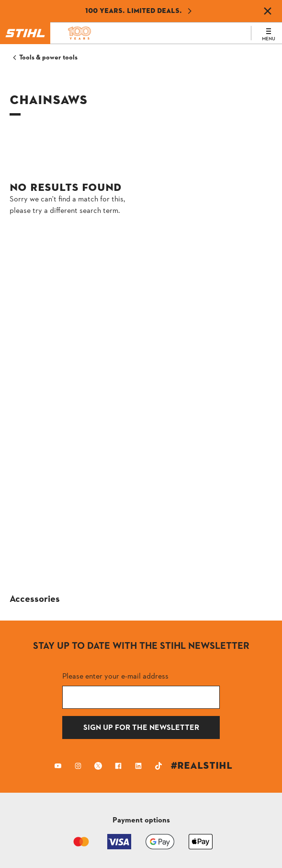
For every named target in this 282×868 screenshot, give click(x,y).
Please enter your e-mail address (115, 676)
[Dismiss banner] (268, 11)
